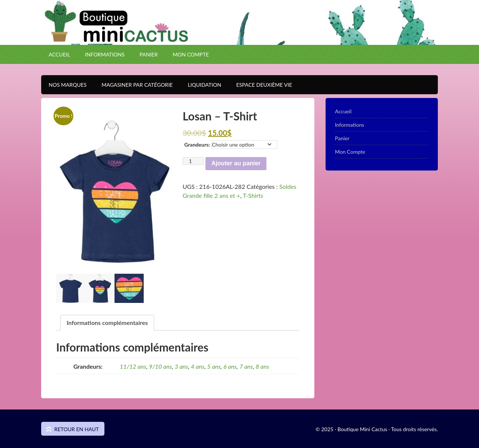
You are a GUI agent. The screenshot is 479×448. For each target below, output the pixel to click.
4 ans (198, 366)
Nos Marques (64, 85)
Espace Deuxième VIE (260, 85)
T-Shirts (253, 195)
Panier (149, 54)
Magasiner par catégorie (133, 85)
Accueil (59, 54)
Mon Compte (191, 54)
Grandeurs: (197, 145)
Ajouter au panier (236, 163)
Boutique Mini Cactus (239, 36)
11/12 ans (133, 366)
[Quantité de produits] (193, 161)
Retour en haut (77, 429)
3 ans (181, 366)
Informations (105, 54)
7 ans (246, 366)
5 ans (214, 366)
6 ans (230, 366)
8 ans (262, 366)
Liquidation (201, 85)
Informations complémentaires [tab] (107, 323)
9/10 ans (160, 366)
